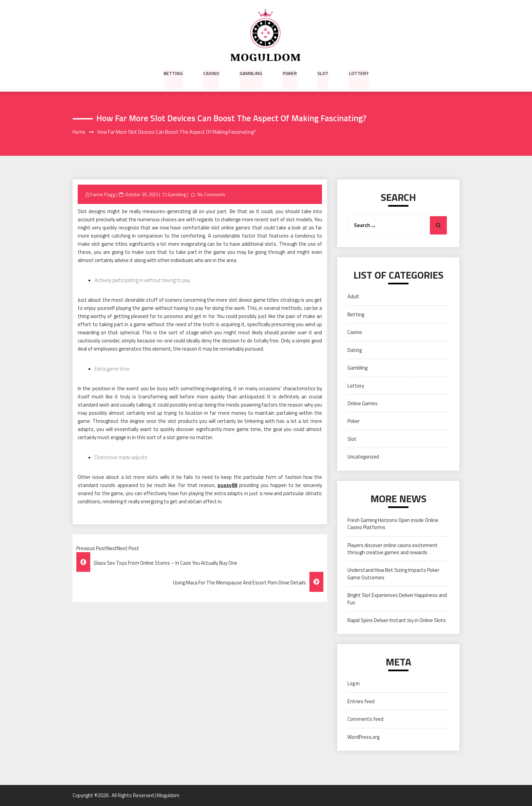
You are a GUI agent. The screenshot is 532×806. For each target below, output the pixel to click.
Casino (211, 73)
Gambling (251, 73)
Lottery (359, 73)
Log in (354, 684)
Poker (290, 73)
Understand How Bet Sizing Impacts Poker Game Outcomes (393, 574)
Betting (173, 73)
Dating (355, 350)
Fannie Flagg (103, 194)
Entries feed (361, 701)
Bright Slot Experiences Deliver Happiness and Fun (397, 599)
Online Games (363, 403)
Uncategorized (363, 457)
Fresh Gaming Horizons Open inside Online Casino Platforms (393, 524)
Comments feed (365, 719)
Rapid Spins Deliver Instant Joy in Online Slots (397, 620)
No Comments (212, 194)
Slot (323, 73)
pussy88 (227, 485)
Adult (353, 297)
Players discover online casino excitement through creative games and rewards (393, 549)
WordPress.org (363, 737)
